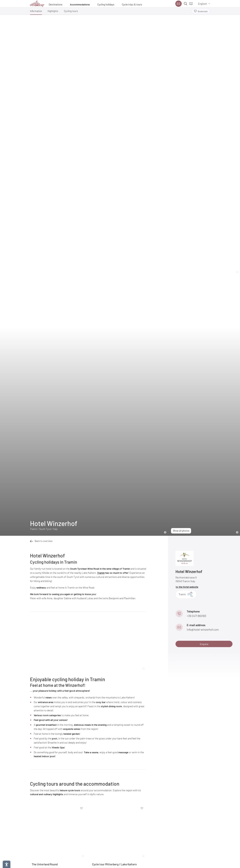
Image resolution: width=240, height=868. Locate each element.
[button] (36, 12)
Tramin (101, 573)
